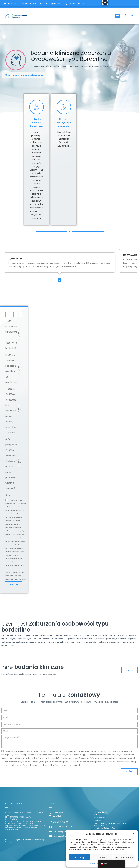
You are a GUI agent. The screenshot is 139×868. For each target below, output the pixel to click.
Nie (19, 347)
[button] (134, 834)
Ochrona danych (95, 863)
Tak (19, 340)
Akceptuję (79, 857)
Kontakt (97, 828)
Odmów (102, 857)
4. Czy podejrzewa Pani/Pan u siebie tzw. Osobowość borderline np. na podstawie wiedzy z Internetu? (11, 471)
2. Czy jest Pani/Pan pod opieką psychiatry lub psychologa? (12, 375)
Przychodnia (99, 825)
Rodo (8, 502)
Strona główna (100, 819)
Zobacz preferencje (124, 857)
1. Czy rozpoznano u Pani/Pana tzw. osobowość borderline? (11, 341)
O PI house (98, 822)
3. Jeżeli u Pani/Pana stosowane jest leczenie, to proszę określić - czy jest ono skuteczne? (11, 418)
